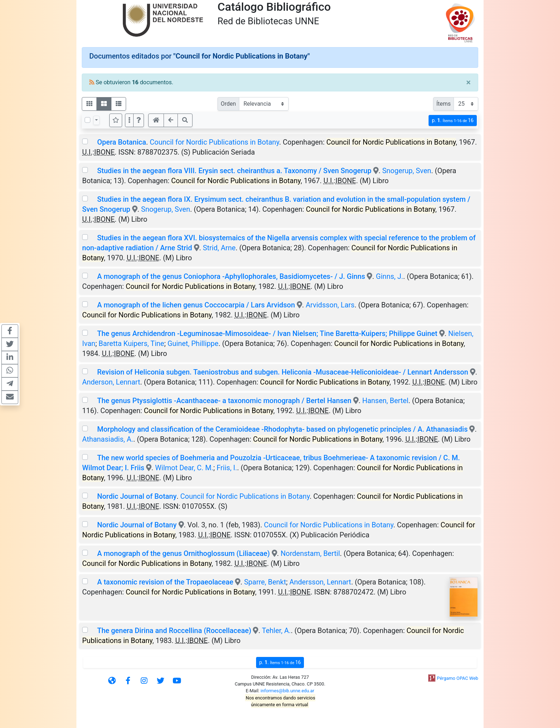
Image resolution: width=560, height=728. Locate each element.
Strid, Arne (219, 248)
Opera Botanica (122, 142)
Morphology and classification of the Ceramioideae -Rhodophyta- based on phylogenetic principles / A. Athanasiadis (282, 429)
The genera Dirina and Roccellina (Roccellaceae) (174, 631)
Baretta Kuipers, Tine (131, 343)
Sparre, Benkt (265, 582)
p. (453, 121)
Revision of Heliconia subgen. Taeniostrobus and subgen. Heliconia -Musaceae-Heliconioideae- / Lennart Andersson (283, 372)
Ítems (444, 104)
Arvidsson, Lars (330, 305)
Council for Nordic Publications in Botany (214, 142)
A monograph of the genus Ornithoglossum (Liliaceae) (184, 553)
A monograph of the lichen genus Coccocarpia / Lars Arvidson (197, 305)
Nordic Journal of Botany (137, 496)
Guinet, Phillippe (193, 343)
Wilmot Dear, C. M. (184, 468)
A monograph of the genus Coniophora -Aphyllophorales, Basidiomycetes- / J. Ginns (231, 276)
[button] (139, 120)
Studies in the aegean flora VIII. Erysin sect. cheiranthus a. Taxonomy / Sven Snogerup (234, 171)
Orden (228, 104)
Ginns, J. (390, 276)
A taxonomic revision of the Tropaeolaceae (165, 582)
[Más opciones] (129, 120)
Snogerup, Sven (407, 171)
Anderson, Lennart (111, 382)
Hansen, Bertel (385, 401)
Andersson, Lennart (320, 582)
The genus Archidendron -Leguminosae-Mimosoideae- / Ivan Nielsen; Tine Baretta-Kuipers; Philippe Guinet (268, 333)
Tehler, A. (276, 631)
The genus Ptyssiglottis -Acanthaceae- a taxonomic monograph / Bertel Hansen (224, 401)
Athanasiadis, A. (108, 439)
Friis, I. (227, 468)
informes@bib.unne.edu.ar (287, 691)
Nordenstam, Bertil (310, 553)
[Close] (468, 82)
